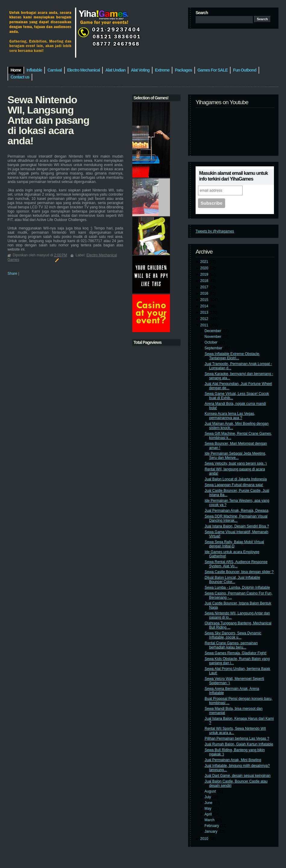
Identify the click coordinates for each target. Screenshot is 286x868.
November (214, 337)
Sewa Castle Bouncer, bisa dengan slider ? (239, 572)
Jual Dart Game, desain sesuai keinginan (238, 776)
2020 (205, 268)
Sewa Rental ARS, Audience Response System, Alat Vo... (236, 564)
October (212, 342)
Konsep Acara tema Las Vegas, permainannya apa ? (230, 416)
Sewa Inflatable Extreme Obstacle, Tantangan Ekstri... (232, 356)
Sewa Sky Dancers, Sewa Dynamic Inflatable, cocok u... (233, 635)
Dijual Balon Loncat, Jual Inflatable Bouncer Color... (232, 580)
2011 (205, 325)
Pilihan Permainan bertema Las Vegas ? (237, 738)
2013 (205, 312)
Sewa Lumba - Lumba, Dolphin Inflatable (237, 588)
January (212, 831)
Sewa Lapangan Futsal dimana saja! (234, 485)
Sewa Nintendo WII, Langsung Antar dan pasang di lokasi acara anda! (48, 120)
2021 (205, 262)
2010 (205, 839)
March (210, 820)
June (209, 803)
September (214, 348)
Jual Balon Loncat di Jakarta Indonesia (236, 479)
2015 (205, 300)
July (208, 797)
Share (12, 274)
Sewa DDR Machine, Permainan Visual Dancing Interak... (236, 518)
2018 (205, 281)
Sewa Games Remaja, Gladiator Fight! (236, 653)
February (212, 826)
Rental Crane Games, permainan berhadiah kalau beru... (231, 645)
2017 (205, 287)
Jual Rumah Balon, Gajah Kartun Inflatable (239, 744)
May (209, 809)
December (214, 331)
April (209, 814)
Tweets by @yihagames (215, 231)
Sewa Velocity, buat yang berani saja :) (236, 463)
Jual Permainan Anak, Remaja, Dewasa (236, 511)
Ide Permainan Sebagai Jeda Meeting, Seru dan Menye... (235, 456)
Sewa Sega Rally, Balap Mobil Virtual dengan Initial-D (234, 544)
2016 (205, 293)
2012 (205, 319)
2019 (205, 274)
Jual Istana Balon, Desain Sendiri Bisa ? (237, 526)
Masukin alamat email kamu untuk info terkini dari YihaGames (234, 176)
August (211, 791)
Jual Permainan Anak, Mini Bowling (233, 760)
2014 (205, 306)
